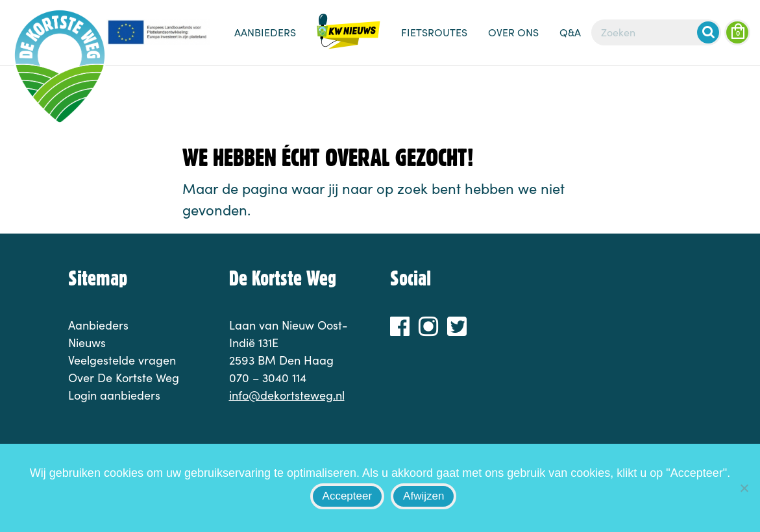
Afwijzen (423, 496)
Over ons (513, 32)
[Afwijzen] (744, 488)
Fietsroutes (434, 32)
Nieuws (349, 39)
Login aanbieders (114, 395)
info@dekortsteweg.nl (287, 395)
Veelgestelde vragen (122, 360)
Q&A (570, 32)
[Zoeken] (656, 32)
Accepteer (348, 496)
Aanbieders (265, 32)
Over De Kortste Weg (124, 378)
